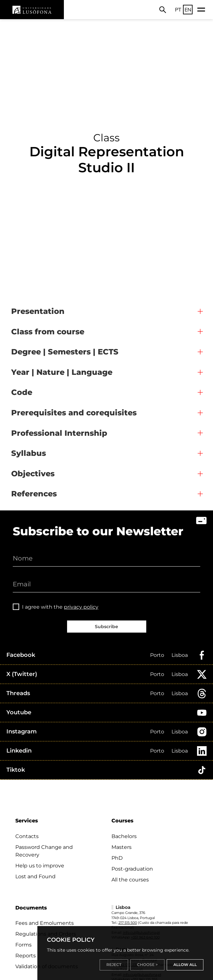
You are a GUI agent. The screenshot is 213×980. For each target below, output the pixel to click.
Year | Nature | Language (62, 372)
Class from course (48, 332)
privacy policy (81, 607)
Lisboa (180, 655)
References (34, 494)
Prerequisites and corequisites (74, 413)
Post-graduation (132, 869)
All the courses (130, 880)
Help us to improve (40, 866)
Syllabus (29, 453)
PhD (117, 858)
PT (178, 10)
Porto (157, 655)
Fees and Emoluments (45, 923)
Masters (122, 847)
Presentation (38, 311)
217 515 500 (128, 923)
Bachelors (124, 836)
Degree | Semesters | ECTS (65, 352)
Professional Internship (59, 433)
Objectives (33, 474)
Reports (26, 956)
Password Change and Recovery (44, 851)
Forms (23, 945)
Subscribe (107, 627)
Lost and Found (35, 876)
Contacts (27, 836)
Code (22, 392)
